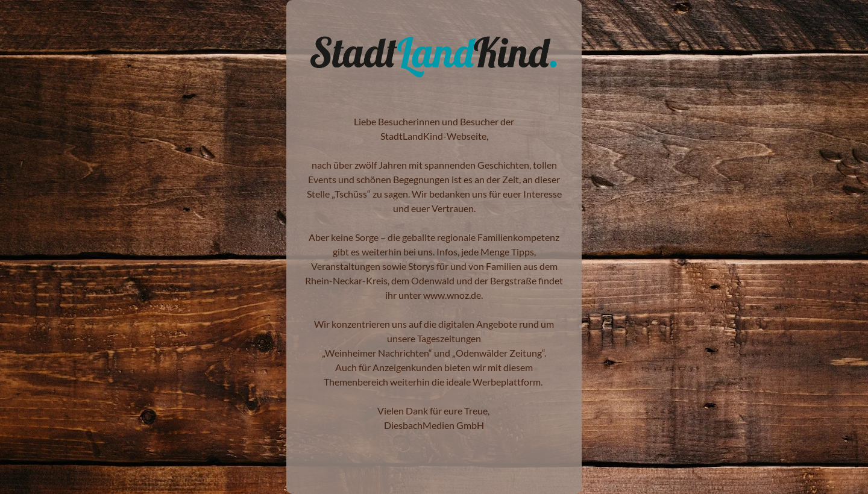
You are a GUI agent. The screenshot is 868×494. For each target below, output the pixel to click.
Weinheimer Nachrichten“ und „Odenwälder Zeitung (433, 353)
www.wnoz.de (452, 295)
